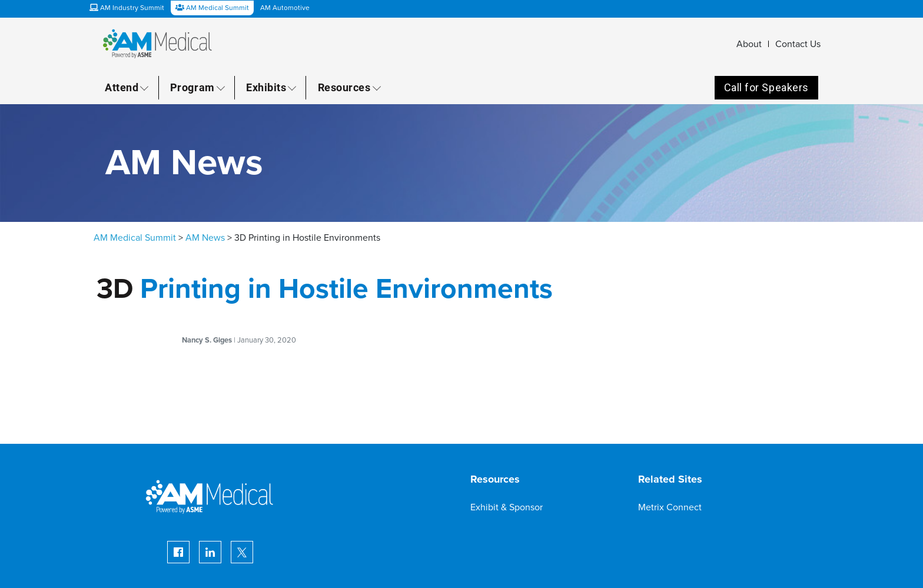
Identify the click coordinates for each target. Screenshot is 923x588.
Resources (344, 87)
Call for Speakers (766, 87)
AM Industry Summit (127, 8)
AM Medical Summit (135, 238)
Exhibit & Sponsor (507, 507)
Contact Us (798, 44)
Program (192, 87)
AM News (205, 238)
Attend (122, 87)
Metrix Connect (670, 507)
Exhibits (266, 87)
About (749, 44)
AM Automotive (285, 8)
